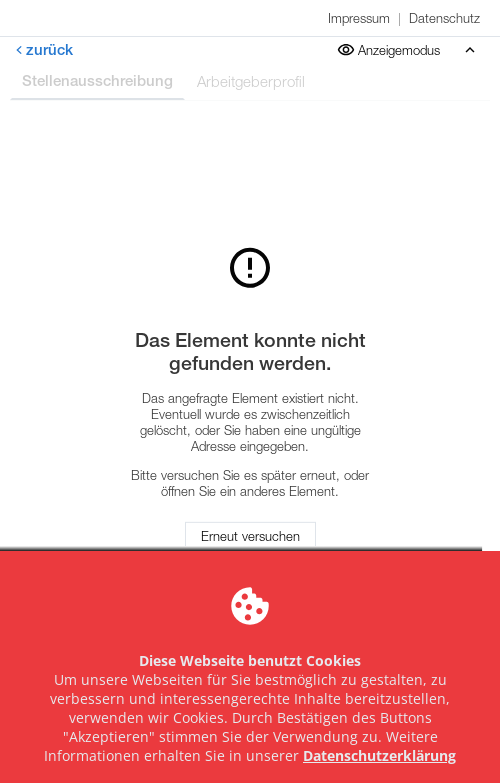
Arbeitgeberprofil (251, 81)
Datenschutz (444, 18)
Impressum (359, 18)
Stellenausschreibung (97, 80)
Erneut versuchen (250, 536)
